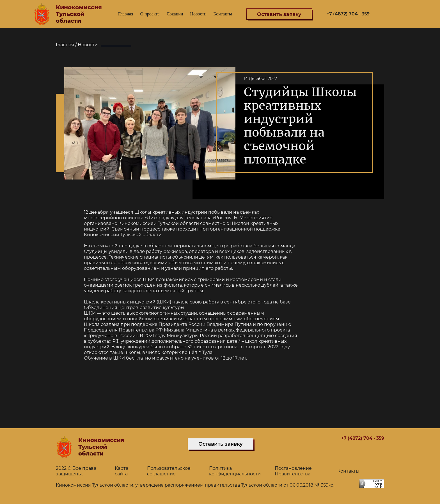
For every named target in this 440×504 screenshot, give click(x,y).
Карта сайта (122, 471)
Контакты (223, 14)
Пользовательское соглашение (169, 471)
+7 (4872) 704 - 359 (348, 14)
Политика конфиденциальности (235, 471)
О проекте (150, 14)
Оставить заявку (221, 444)
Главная (126, 14)
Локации (175, 14)
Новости (198, 14)
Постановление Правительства (293, 471)
